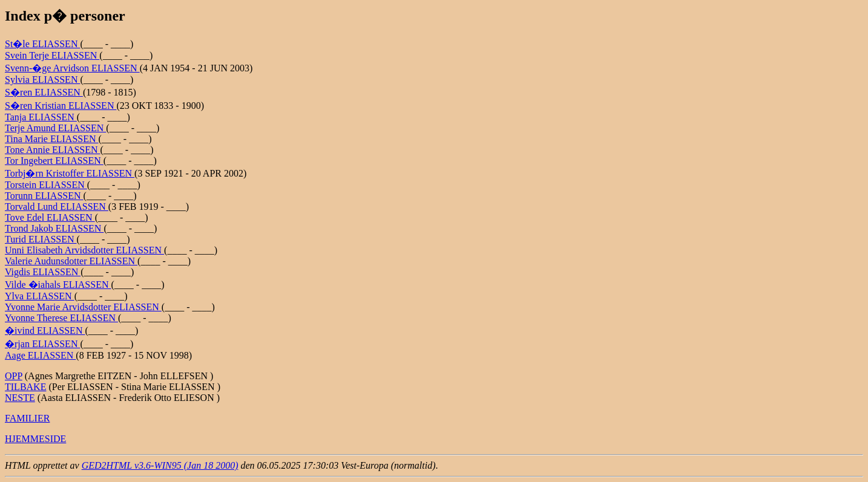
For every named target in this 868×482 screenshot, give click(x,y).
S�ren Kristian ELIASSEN (61, 106)
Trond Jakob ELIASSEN (54, 228)
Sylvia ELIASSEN (42, 80)
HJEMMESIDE (35, 439)
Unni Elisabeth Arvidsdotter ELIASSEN (84, 250)
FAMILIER (27, 418)
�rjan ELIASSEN (42, 344)
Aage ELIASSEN (40, 355)
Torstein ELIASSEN (46, 185)
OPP (14, 376)
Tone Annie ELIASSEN (53, 150)
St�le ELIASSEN (42, 44)
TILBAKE (25, 387)
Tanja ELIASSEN (41, 117)
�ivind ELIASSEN (45, 331)
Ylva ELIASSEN (40, 296)
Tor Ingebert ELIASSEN (54, 161)
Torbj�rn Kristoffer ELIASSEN (70, 173)
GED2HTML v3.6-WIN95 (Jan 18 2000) (160, 465)
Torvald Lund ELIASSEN (57, 207)
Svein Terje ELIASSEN (52, 55)
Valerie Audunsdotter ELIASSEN (71, 261)
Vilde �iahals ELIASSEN (58, 285)
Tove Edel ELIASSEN (50, 217)
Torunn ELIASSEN (44, 196)
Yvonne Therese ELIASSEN (61, 318)
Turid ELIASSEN (41, 239)
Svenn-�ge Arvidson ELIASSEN (72, 68)
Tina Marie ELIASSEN (52, 139)
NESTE (20, 398)
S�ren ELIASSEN (44, 92)
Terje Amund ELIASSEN (55, 128)
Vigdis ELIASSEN (43, 272)
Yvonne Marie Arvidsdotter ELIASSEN (83, 307)
